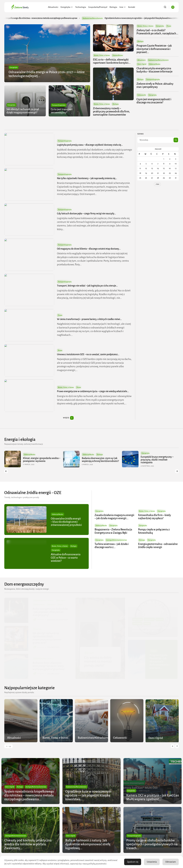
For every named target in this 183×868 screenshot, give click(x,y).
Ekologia (113, 7)
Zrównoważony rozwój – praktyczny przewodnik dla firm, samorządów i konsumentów (111, 112)
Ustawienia (152, 862)
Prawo (169, 26)
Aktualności (53, 7)
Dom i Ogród (142, 64)
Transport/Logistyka (58, 105)
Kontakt (132, 7)
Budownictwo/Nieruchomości (106, 18)
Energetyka (67, 7)
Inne (123, 7)
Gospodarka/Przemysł (98, 7)
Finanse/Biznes (118, 55)
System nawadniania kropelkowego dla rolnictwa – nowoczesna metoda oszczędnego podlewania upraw (46, 18)
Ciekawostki (142, 95)
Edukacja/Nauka (155, 64)
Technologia (81, 7)
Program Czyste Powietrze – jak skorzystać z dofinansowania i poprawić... (154, 49)
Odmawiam (171, 862)
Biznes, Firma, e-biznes (102, 55)
